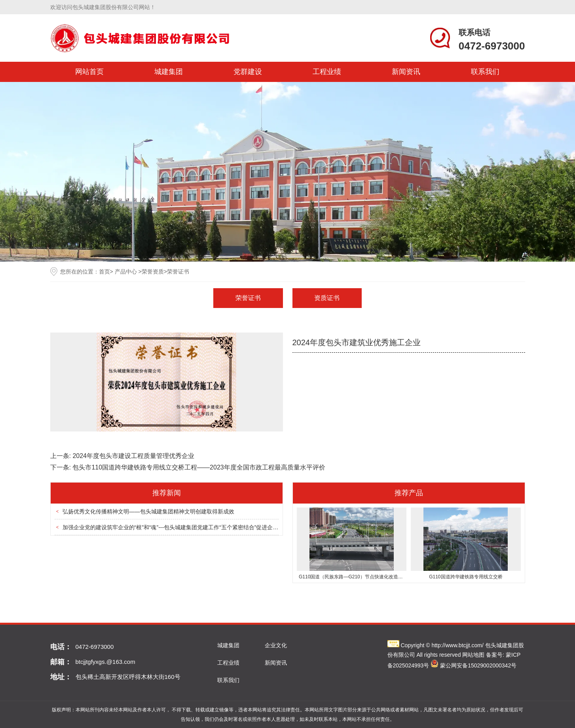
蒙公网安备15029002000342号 (478, 665)
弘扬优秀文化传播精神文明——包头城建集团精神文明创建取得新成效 (148, 511)
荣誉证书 (248, 298)
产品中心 (126, 272)
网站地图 (473, 655)
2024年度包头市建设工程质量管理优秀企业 (133, 456)
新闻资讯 (406, 72)
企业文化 (276, 645)
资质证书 (327, 298)
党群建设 (248, 72)
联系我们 (485, 72)
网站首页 (89, 72)
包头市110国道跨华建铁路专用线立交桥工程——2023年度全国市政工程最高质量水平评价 (199, 467)
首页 (104, 272)
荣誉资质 (153, 272)
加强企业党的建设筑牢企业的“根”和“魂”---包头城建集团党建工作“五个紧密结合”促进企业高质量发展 (184, 527)
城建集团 (169, 72)
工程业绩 (327, 72)
